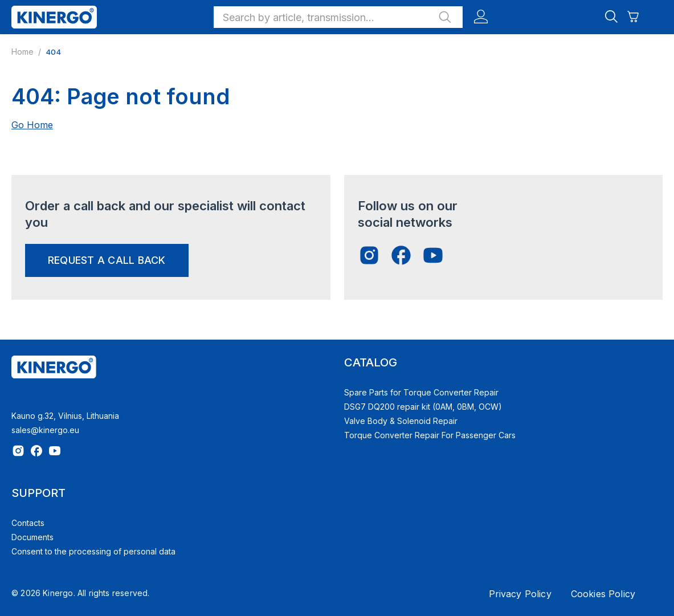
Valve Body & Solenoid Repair (401, 421)
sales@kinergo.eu (45, 430)
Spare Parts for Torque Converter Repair (421, 392)
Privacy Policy (520, 594)
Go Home (32, 125)
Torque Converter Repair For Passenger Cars (430, 435)
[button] (338, 17)
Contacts (28, 523)
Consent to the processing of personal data (93, 551)
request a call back (107, 260)
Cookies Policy (603, 594)
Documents (32, 537)
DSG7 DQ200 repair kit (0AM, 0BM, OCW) (423, 407)
